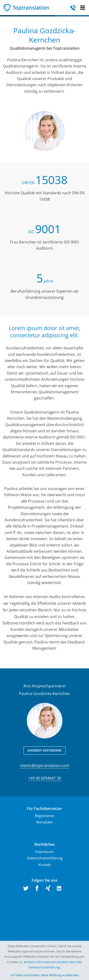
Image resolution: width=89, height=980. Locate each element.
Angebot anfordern (44, 750)
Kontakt (45, 865)
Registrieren (45, 816)
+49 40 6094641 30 (45, 778)
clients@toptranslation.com (44, 766)
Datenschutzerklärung (45, 858)
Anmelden (45, 822)
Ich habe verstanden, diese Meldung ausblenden (45, 975)
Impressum (45, 852)
